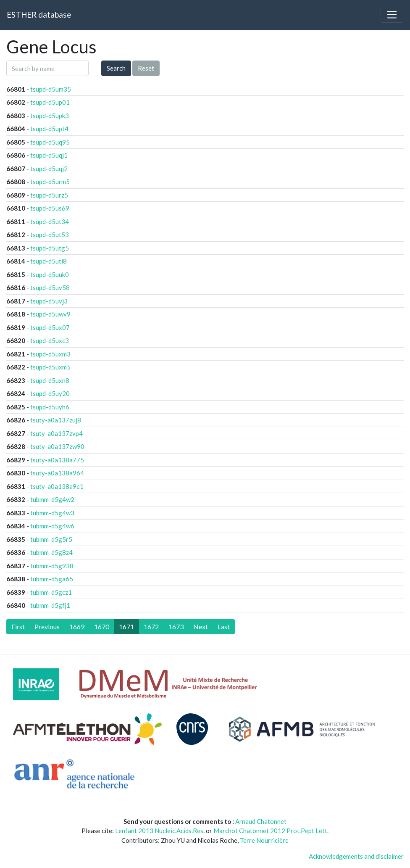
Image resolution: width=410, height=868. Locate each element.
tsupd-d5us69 (50, 208)
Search (116, 68)
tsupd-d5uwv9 (50, 314)
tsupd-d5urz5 (49, 195)
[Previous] (47, 627)
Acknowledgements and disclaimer (356, 856)
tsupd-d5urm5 (50, 182)
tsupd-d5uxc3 (50, 340)
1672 (151, 627)
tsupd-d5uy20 (50, 393)
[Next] (201, 627)
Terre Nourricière (264, 840)
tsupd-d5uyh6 (50, 407)
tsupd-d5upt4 (49, 129)
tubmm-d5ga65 (52, 579)
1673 (176, 627)
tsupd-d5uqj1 (49, 155)
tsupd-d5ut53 (50, 235)
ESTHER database (39, 15)
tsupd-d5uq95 (50, 142)
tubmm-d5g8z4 (51, 552)
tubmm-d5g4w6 (52, 526)
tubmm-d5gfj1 (50, 605)
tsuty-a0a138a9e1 (57, 486)
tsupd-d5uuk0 (50, 274)
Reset (146, 68)
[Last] (224, 627)
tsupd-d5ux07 (50, 327)
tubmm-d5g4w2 (52, 499)
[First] (18, 627)
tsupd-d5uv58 (50, 288)
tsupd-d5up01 (50, 102)
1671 (126, 627)
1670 (102, 627)
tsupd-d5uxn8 (50, 380)
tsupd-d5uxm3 (50, 354)
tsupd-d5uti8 (49, 261)
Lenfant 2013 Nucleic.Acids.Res (159, 831)
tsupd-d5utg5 (50, 248)
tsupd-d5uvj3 (49, 301)
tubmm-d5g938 (52, 566)
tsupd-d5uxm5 (50, 367)
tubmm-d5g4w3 (52, 513)
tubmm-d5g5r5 (51, 539)
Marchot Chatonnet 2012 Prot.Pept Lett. (271, 831)
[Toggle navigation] (392, 15)
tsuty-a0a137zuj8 (56, 420)
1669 (77, 627)
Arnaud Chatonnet (261, 821)
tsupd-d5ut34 (50, 222)
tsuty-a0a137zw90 (57, 446)
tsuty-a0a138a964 (57, 473)
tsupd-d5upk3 (50, 116)
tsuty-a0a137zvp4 (57, 433)
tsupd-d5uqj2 (49, 169)
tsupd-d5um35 (51, 89)
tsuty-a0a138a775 (57, 460)
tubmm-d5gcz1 (51, 592)
